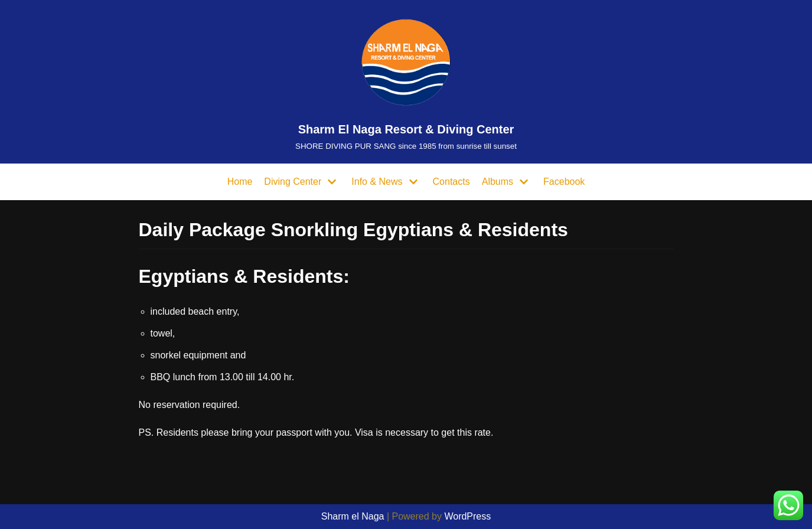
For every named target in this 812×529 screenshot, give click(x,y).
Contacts (451, 182)
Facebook (564, 182)
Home (240, 182)
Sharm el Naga (353, 516)
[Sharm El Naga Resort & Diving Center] (406, 82)
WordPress (467, 516)
